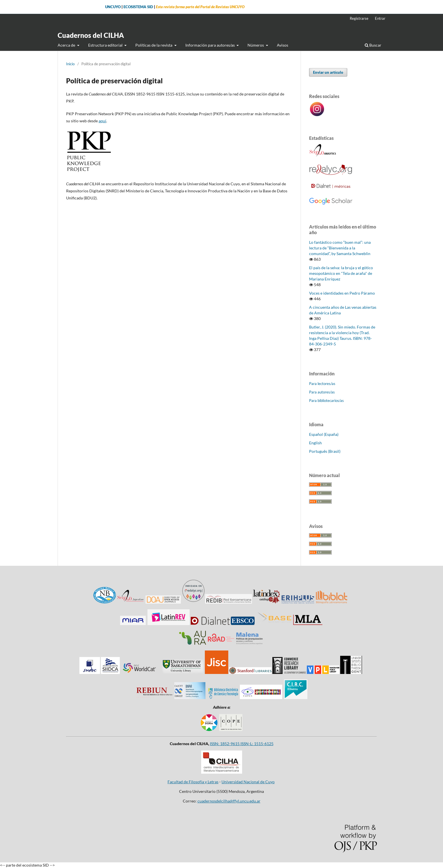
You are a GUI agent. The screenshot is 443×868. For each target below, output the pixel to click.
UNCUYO (113, 7)
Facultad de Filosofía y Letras (193, 782)
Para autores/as (322, 392)
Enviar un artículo (328, 72)
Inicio (70, 64)
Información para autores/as (210, 45)
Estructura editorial (106, 45)
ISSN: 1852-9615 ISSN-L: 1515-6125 (242, 744)
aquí (102, 121)
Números (256, 45)
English (315, 443)
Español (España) (324, 434)
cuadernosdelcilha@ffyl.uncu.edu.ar (229, 801)
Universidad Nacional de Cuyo (248, 782)
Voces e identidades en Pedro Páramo (342, 293)
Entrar (380, 18)
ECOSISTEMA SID (138, 7)
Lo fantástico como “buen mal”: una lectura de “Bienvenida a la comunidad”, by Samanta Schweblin (340, 248)
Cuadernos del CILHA (91, 35)
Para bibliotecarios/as (326, 401)
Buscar (373, 45)
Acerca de (67, 45)
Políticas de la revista (154, 45)
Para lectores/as (322, 384)
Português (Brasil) (325, 451)
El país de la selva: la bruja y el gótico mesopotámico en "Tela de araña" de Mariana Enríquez (341, 273)
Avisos (283, 45)
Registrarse (359, 18)
